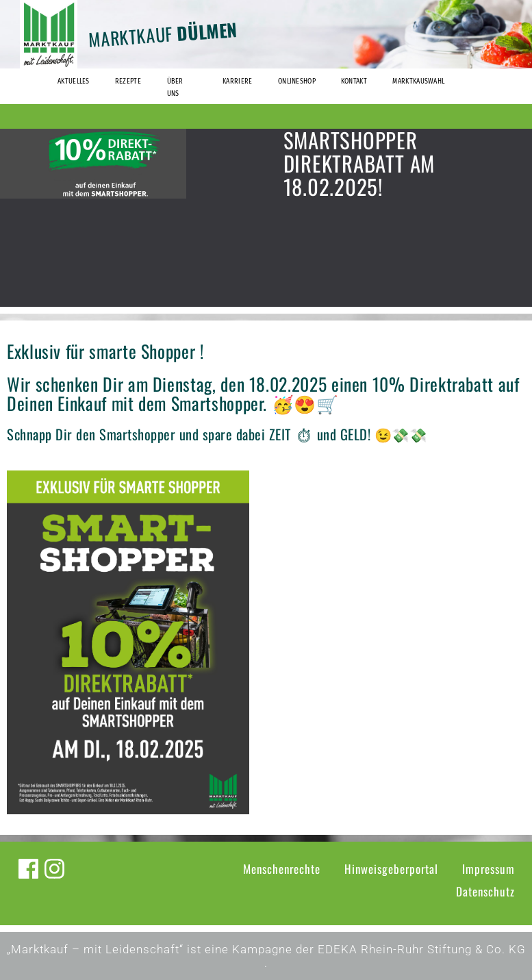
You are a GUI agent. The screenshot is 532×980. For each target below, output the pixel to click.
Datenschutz (485, 891)
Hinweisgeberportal (391, 869)
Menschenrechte (282, 869)
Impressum (489, 869)
